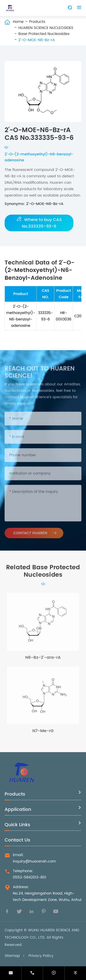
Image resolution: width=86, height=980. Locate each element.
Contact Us (17, 840)
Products (37, 22)
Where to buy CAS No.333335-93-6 (39, 223)
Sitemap (12, 956)
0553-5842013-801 (29, 877)
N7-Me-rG (43, 732)
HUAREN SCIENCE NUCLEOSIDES (46, 28)
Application (18, 810)
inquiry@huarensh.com (34, 861)
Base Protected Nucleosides (44, 34)
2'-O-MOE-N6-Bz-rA (37, 40)
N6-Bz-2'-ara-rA (43, 659)
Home (18, 22)
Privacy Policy (41, 956)
